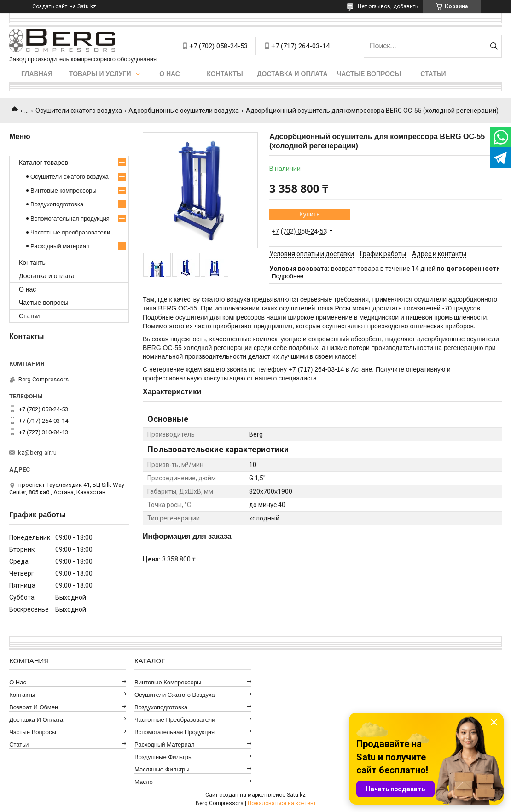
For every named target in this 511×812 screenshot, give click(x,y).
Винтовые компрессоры (64, 190)
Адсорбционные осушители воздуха (184, 111)
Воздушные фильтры (163, 757)
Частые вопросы (369, 74)
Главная (37, 74)
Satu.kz (296, 795)
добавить (406, 6)
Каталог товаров (44, 163)
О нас (170, 74)
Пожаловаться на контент (282, 803)
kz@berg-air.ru (37, 453)
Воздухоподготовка (57, 204)
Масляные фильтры (162, 769)
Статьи (433, 74)
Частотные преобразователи (70, 232)
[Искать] (494, 46)
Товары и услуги (100, 74)
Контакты (225, 74)
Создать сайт (50, 6)
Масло (144, 782)
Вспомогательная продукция (70, 219)
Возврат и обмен (34, 707)
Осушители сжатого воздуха (79, 111)
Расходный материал (60, 246)
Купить (309, 214)
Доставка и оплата (293, 74)
